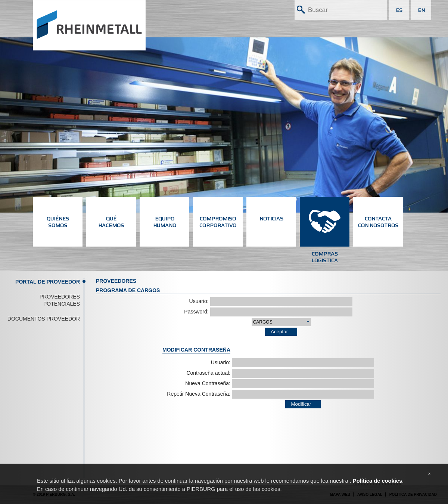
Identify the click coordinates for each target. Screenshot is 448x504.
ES (399, 10)
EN (421, 10)
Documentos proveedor (44, 319)
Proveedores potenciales (60, 300)
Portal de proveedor (48, 282)
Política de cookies (377, 481)
